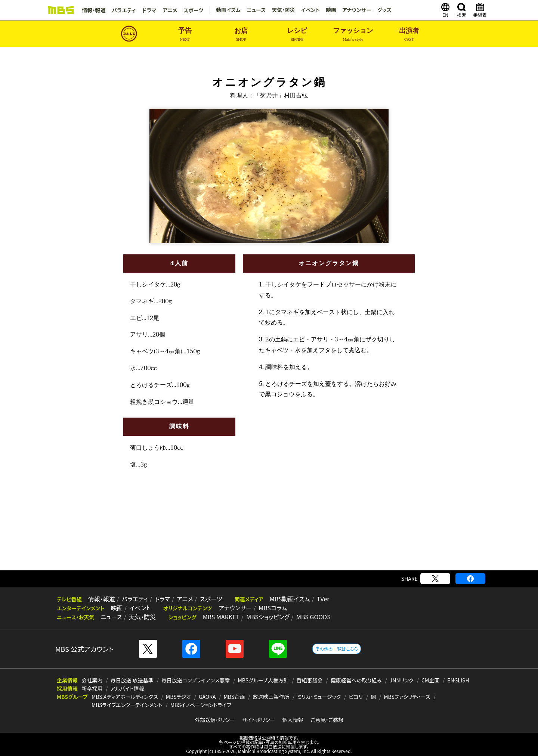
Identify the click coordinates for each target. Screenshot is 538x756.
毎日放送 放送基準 (132, 680)
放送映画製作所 (271, 697)
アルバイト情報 (127, 688)
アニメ (169, 10)
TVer (318, 599)
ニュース (255, 10)
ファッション (353, 35)
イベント (309, 10)
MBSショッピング (265, 617)
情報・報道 (94, 10)
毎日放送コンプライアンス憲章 (196, 680)
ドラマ (148, 10)
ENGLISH (458, 680)
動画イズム (226, 10)
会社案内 (92, 680)
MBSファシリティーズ (407, 697)
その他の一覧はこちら (336, 649)
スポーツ (192, 10)
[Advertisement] (269, 546)
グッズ (384, 10)
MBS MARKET (219, 617)
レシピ (297, 35)
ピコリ (356, 697)
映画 (330, 10)
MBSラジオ (178, 697)
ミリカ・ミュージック (319, 697)
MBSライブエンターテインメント (127, 705)
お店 (241, 35)
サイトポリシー (259, 720)
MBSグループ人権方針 (263, 680)
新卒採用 (92, 688)
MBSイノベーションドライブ (201, 705)
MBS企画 (234, 697)
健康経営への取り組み (356, 680)
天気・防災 (282, 10)
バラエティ (123, 10)
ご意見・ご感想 (327, 720)
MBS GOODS (310, 617)
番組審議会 (310, 680)
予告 (185, 35)
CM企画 (430, 680)
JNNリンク (402, 680)
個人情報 (293, 720)
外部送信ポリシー (215, 720)
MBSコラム (270, 608)
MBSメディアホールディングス (125, 697)
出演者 (409, 35)
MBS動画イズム (285, 599)
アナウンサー (356, 10)
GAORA (207, 697)
